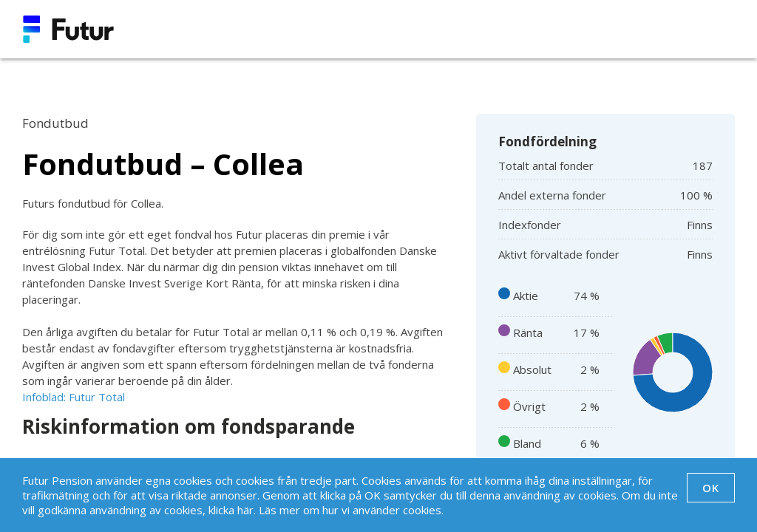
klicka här (231, 510)
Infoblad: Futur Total (74, 397)
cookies (422, 510)
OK (711, 488)
